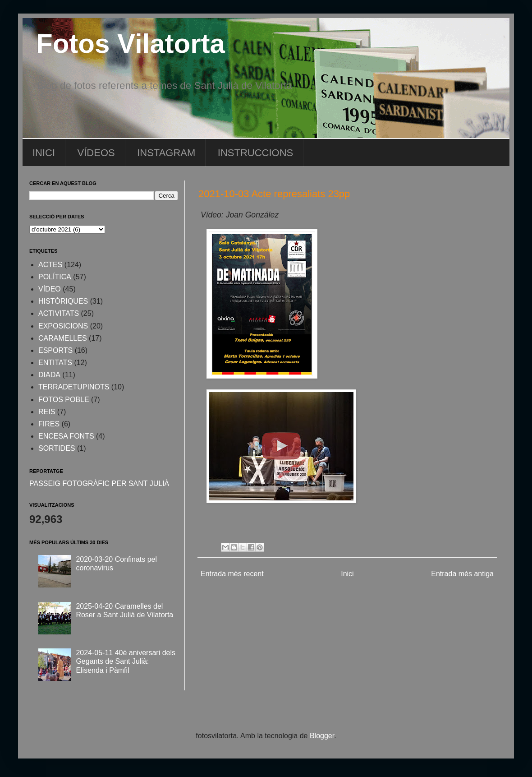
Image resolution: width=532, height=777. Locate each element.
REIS (47, 412)
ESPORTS (55, 350)
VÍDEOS (96, 153)
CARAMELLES (63, 338)
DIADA (49, 375)
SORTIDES (57, 448)
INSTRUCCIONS (255, 153)
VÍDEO (50, 289)
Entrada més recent (232, 574)
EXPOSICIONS (63, 326)
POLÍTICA (55, 277)
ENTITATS (55, 363)
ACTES (50, 265)
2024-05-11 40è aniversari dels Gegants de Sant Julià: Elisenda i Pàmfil (126, 661)
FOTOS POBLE (64, 400)
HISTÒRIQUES (63, 301)
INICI (44, 153)
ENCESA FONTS (66, 436)
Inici (347, 574)
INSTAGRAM (166, 153)
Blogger (322, 736)
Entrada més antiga (462, 574)
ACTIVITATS (59, 313)
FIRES (49, 424)
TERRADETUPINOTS (74, 387)
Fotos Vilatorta (131, 44)
